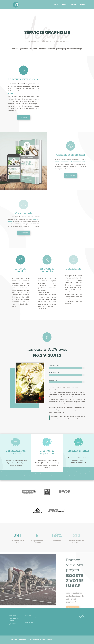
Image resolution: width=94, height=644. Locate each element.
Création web (13, 628)
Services (64, 5)
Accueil (56, 5)
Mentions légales (47, 639)
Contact (82, 5)
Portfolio (74, 5)
